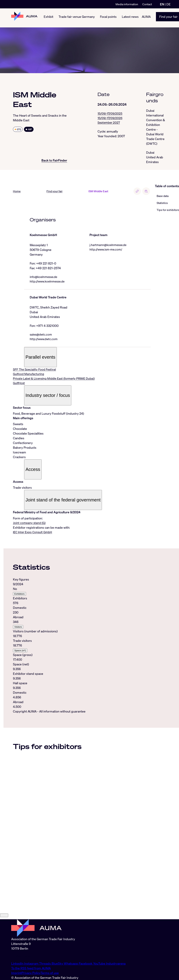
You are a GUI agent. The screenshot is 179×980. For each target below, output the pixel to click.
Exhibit (49, 18)
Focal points (108, 18)
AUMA (146, 18)
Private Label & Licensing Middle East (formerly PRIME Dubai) (56, 380)
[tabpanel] (82, 645)
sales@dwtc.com (41, 335)
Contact (147, 4)
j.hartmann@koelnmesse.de (109, 245)
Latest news (130, 18)
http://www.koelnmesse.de (48, 282)
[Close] (4, 962)
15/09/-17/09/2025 (110, 113)
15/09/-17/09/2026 (111, 118)
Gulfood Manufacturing (29, 375)
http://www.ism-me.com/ (107, 250)
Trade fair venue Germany (77, 18)
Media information (127, 4)
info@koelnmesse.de (44, 277)
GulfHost (19, 384)
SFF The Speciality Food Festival (35, 370)
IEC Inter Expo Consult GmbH (34, 534)
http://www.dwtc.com (44, 340)
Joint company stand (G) (30, 524)
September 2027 (110, 123)
